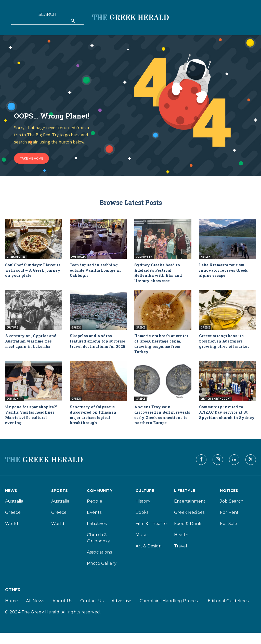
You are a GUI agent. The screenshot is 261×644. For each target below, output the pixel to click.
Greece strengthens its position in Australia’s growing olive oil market (225, 343)
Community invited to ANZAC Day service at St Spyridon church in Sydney (225, 416)
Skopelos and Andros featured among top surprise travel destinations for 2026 (92, 345)
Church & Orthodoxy (216, 400)
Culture (12, 329)
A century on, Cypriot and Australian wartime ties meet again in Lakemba (32, 343)
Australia (79, 258)
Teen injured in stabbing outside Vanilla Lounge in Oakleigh (97, 272)
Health (205, 258)
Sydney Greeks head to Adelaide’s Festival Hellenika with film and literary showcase (160, 274)
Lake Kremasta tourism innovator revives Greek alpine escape (225, 272)
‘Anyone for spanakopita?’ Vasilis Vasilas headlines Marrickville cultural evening (33, 416)
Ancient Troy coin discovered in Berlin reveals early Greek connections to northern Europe (160, 419)
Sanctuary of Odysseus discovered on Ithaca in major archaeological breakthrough (95, 416)
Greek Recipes (16, 258)
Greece (76, 329)
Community (144, 258)
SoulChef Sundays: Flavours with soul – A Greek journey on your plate (29, 274)
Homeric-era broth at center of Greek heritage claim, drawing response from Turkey (160, 345)
